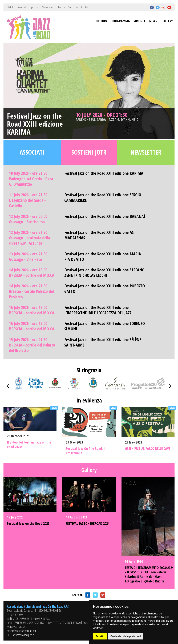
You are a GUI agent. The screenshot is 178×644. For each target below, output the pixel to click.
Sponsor (34, 7)
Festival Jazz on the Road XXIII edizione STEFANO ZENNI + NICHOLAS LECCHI (104, 272)
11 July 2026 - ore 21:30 (28, 200)
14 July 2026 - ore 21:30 (31, 291)
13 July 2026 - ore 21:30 (28, 256)
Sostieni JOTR (89, 152)
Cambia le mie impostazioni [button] (126, 636)
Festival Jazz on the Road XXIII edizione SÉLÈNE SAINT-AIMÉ (103, 342)
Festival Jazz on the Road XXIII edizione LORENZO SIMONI (105, 326)
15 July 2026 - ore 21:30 (32, 345)
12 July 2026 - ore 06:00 (28, 219)
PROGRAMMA (121, 21)
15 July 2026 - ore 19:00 (32, 326)
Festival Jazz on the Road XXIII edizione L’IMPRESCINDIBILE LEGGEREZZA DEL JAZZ (98, 310)
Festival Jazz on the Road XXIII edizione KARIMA (35, 124)
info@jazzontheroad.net (24, 631)
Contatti (85, 7)
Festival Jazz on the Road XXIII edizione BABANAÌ (105, 216)
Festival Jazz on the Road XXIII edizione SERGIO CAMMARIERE (103, 197)
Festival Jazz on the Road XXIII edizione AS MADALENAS (99, 235)
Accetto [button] (100, 636)
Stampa (61, 7)
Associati (22, 7)
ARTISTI (140, 21)
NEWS (153, 21)
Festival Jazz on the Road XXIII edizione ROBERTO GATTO (105, 288)
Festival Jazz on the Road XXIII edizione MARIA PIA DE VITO (103, 256)
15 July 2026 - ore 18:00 (32, 310)
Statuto (11, 7)
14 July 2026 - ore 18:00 (32, 272)
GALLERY (167, 21)
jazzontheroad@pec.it (23, 635)
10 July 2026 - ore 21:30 (110, 117)
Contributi (73, 7)
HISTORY (102, 21)
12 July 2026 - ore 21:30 (29, 238)
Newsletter (48, 7)
